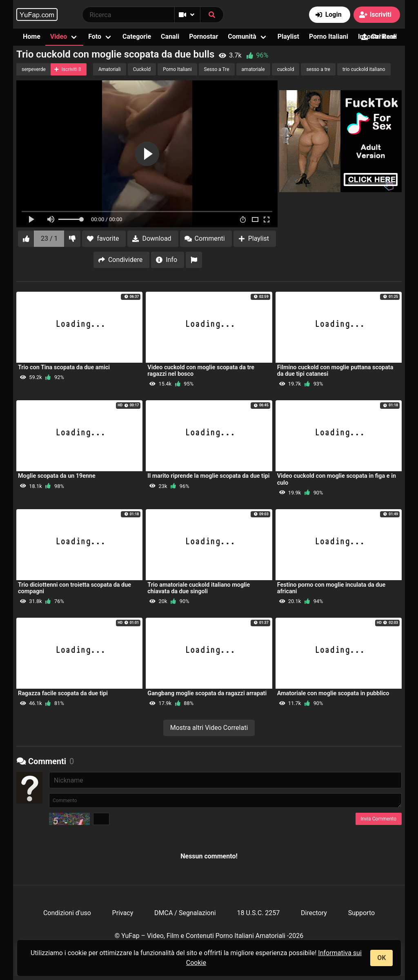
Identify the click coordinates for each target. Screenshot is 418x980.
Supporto (361, 913)
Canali (170, 37)
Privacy (123, 913)
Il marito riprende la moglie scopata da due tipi (208, 476)
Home (32, 37)
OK (381, 958)
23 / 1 (49, 238)
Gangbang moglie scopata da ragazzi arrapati (207, 693)
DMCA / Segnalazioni (185, 913)
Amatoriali (110, 69)
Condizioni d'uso (67, 913)
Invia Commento (379, 819)
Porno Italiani (329, 37)
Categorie (137, 37)
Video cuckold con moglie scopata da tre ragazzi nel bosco (201, 371)
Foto (95, 37)
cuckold (286, 69)
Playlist (288, 37)
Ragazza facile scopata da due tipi (63, 693)
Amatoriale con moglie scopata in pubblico (333, 693)
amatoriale (253, 69)
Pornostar (203, 37)
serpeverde (34, 69)
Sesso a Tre (217, 69)
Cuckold (142, 69)
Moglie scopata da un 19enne (57, 476)
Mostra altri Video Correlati (209, 728)
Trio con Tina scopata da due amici (64, 367)
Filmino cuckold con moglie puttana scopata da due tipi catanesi (335, 371)
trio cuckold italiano (364, 69)
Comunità (242, 37)
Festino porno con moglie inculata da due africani (331, 588)
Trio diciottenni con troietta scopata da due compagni (74, 588)
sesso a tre (318, 69)
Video (59, 37)
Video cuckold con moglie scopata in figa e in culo (337, 479)
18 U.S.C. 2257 (258, 913)
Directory (314, 913)
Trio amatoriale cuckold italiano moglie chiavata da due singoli (199, 588)
